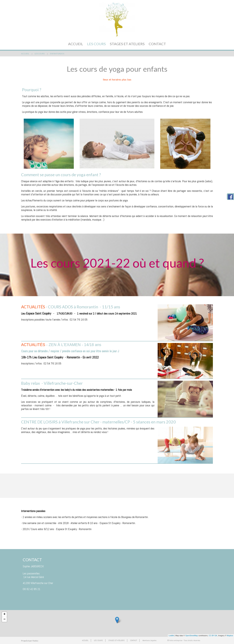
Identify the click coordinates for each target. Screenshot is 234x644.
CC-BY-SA (213, 636)
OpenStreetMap (192, 636)
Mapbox (230, 636)
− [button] (4, 619)
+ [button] (4, 614)
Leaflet (171, 636)
